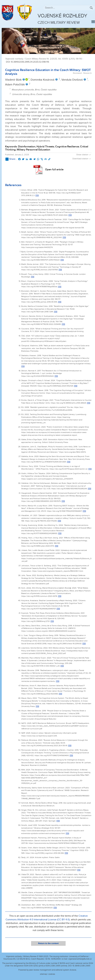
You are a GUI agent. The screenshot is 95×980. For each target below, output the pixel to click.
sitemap (43, 974)
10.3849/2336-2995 (81, 966)
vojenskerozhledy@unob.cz (80, 959)
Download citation (82, 159)
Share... (11, 159)
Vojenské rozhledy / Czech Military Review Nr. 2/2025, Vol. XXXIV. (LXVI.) (40, 59)
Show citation (84, 155)
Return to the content (48, 943)
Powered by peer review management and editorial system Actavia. (47, 970)
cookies (52, 974)
